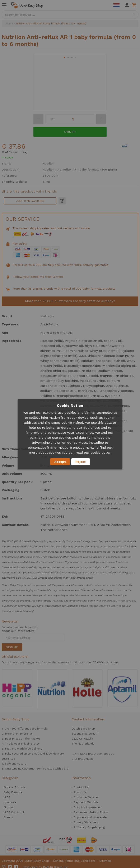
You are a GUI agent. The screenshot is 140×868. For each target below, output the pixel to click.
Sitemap (105, 861)
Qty (52, 119)
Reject (81, 462)
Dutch (116, 5)
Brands (8, 817)
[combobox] (70, 15)
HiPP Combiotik (14, 812)
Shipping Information (88, 807)
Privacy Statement (86, 822)
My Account (127, 5)
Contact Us (81, 787)
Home (10, 24)
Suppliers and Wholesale (90, 817)
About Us (80, 792)
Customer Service (86, 797)
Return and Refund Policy (91, 812)
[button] (64, 57)
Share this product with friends (29, 191)
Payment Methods (86, 802)
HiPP (7, 797)
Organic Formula (15, 787)
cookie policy (101, 452)
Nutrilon (9, 807)
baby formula (39, 729)
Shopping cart (135, 5)
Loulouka (10, 802)
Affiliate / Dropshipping (89, 827)
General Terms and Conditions (74, 861)
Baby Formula (13, 792)
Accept (60, 462)
